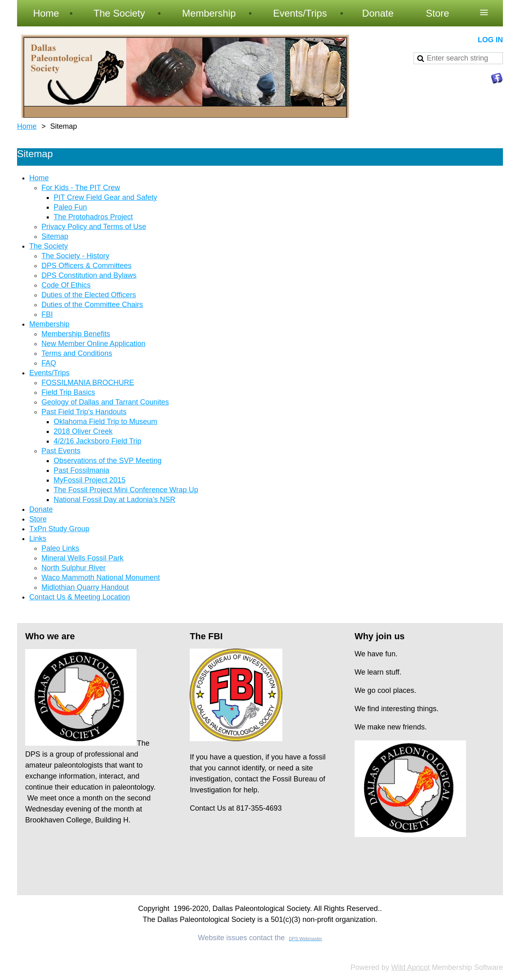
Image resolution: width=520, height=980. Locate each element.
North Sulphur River (74, 568)
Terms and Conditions (77, 353)
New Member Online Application (93, 344)
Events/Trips (49, 373)
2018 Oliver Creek (83, 431)
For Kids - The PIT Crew (81, 188)
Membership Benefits (76, 334)
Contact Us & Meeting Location (80, 597)
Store (38, 519)
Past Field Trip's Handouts (84, 412)
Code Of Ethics (66, 285)
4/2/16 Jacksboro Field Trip (97, 441)
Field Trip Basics (68, 392)
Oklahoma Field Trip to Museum (105, 422)
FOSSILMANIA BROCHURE (88, 383)
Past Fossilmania (81, 470)
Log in (490, 40)
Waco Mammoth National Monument (101, 578)
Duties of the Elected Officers (89, 295)
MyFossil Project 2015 (90, 480)
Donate (41, 509)
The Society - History (75, 256)
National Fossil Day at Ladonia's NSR (115, 500)
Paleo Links (60, 548)
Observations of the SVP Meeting (108, 461)
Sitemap (55, 236)
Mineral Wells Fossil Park (82, 558)
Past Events (61, 451)
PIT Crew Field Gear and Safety (105, 197)
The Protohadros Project (93, 217)
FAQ (49, 363)
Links (38, 539)
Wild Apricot (411, 967)
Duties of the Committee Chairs (92, 305)
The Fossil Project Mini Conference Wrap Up (126, 490)
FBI (47, 314)
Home (27, 126)
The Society (49, 246)
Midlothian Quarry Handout (85, 587)
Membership (49, 324)
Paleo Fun (70, 207)
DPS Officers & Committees (87, 266)
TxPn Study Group (59, 529)
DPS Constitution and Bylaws (89, 275)
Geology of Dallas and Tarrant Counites (105, 402)
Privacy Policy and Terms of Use (94, 227)
